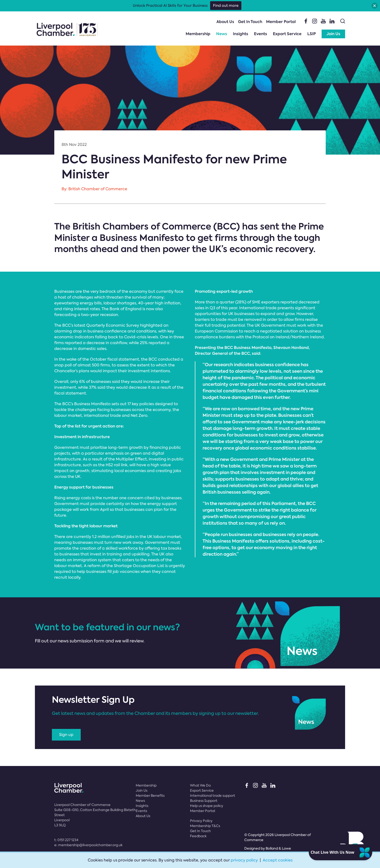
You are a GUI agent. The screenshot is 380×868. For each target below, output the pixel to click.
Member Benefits (150, 796)
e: (88, 845)
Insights (241, 34)
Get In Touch (250, 22)
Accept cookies (278, 860)
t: (66, 840)
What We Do (200, 785)
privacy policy (244, 860)
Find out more (226, 6)
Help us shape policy (207, 806)
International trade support (213, 796)
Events (261, 34)
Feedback (198, 836)
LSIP (312, 34)
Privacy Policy (201, 821)
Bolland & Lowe (278, 848)
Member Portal (281, 22)
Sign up (66, 735)
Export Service (287, 34)
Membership (198, 34)
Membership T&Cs (205, 826)
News (222, 34)
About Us (225, 22)
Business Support (204, 801)
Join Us (333, 34)
